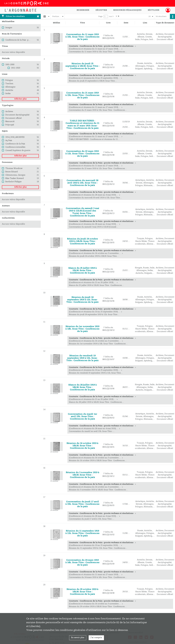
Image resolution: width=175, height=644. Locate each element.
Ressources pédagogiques (127, 10)
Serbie (8, 94)
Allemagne (10, 87)
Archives (9, 112)
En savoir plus (78, 638)
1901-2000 (10, 65)
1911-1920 (16, 68)
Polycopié (10, 125)
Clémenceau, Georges (15, 175)
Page (100, 16)
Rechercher (83, 10)
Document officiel (14, 118)
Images (9, 28)
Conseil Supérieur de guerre (18, 150)
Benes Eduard (12, 172)
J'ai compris (96, 638)
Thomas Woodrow (14, 168)
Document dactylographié (17, 115)
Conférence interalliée (15, 147)
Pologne (9, 80)
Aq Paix (9, 141)
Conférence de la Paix (15, 144)
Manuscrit (10, 122)
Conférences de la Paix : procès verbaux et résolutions (30, 40)
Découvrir (101, 10)
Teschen (9, 84)
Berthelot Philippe (13, 182)
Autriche (9, 90)
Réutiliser (154, 10)
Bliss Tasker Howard (15, 178)
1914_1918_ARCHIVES (15, 137)
